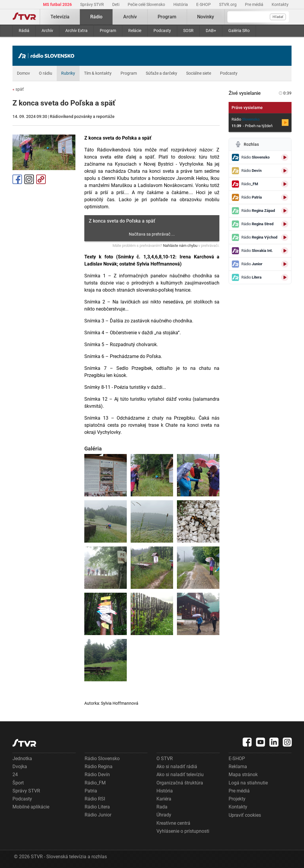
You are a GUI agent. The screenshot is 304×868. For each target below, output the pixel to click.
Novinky (206, 17)
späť (18, 89)
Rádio (96, 17)
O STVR (165, 758)
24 (15, 775)
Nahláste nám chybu (180, 246)
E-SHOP (204, 4)
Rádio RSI (95, 799)
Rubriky (68, 73)
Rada (162, 807)
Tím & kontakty (98, 73)
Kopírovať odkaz (41, 179)
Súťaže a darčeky (161, 73)
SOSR (188, 31)
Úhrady (164, 815)
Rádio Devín (97, 775)
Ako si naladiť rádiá (177, 767)
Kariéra (164, 799)
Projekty (237, 799)
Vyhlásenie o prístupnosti (183, 831)
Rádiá (24, 31)
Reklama (238, 767)
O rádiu (46, 73)
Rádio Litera (97, 807)
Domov (23, 73)
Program (108, 31)
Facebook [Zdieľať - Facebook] (17, 179)
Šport (18, 783)
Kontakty (280, 4)
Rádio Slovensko (102, 758)
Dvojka (20, 767)
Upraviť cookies (245, 815)
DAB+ (211, 31)
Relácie (135, 31)
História (181, 4)
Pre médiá (255, 4)
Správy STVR (92, 4)
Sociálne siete (199, 73)
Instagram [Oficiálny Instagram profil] (29, 179)
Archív (47, 31)
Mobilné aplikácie (31, 807)
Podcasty (162, 31)
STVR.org (228, 4)
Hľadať (278, 17)
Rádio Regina (99, 767)
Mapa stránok (243, 775)
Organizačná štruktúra (180, 783)
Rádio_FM (95, 783)
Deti (116, 4)
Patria (91, 791)
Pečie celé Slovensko (147, 4)
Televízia (60, 17)
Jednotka (22, 758)
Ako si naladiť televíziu (180, 775)
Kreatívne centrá (173, 823)
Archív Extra (76, 31)
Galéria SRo (239, 31)
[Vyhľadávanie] (258, 17)
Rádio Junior (98, 815)
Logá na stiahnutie (248, 783)
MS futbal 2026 (58, 4)
